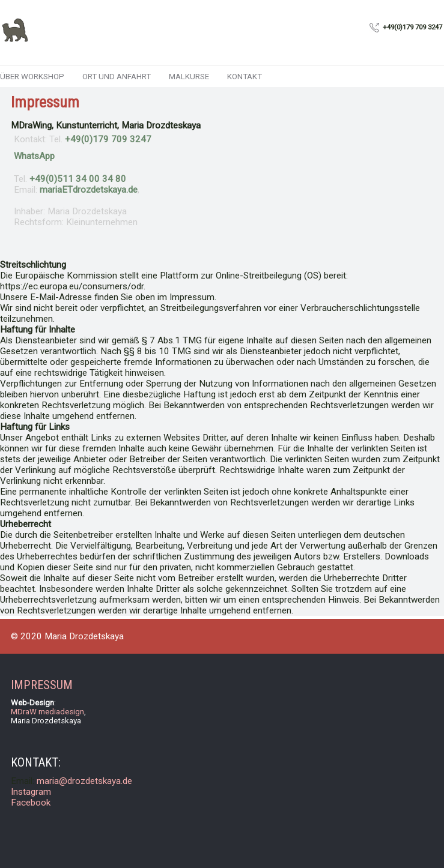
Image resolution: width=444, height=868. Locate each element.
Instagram (31, 792)
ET (89, 190)
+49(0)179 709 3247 (108, 139)
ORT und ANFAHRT (117, 77)
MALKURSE (189, 77)
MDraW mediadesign (47, 712)
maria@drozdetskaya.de (84, 781)
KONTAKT (245, 77)
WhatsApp (34, 156)
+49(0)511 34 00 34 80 (78, 179)
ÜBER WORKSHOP (32, 77)
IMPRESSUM (42, 685)
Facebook (31, 803)
